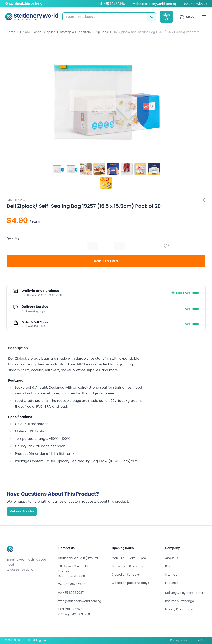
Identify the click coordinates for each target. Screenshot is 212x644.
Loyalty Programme (179, 609)
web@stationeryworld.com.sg (155, 4)
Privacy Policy (179, 640)
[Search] (152, 17)
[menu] (187, 17)
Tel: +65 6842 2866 (111, 4)
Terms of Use (199, 640)
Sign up (166, 17)
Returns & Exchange (179, 601)
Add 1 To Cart (106, 261)
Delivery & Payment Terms (184, 593)
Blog (168, 566)
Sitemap (171, 575)
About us (172, 558)
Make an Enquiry (22, 511)
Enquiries (172, 583)
